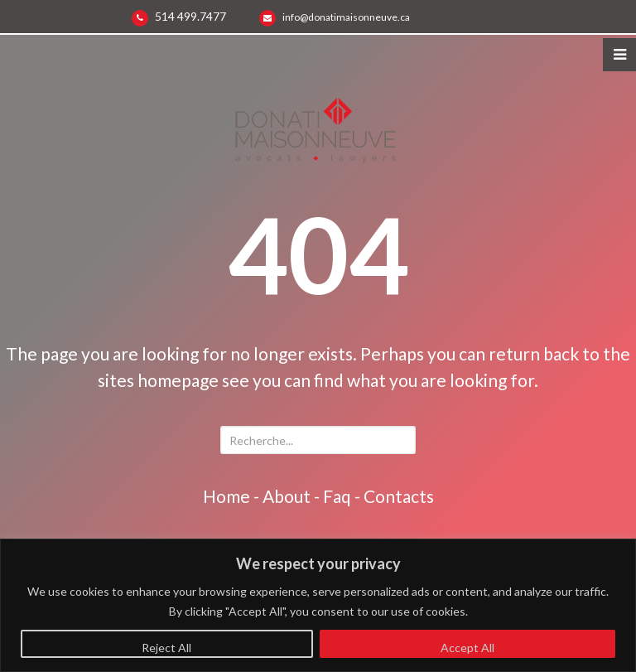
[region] (318, 605)
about (287, 496)
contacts (399, 496)
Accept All (467, 648)
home (226, 496)
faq (337, 496)
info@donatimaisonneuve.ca (346, 17)
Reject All (166, 648)
